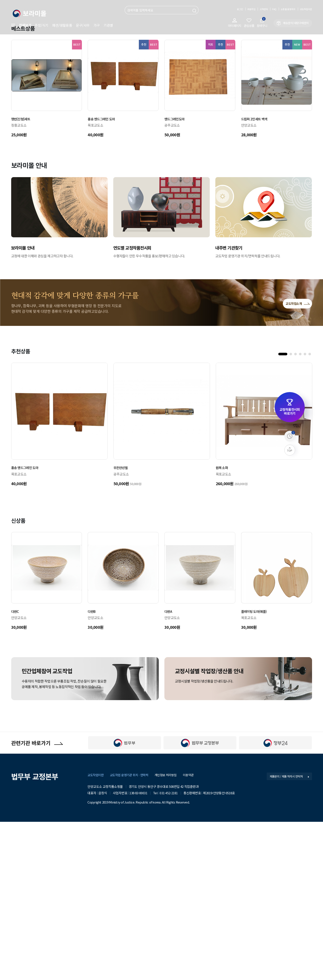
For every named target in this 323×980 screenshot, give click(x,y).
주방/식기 (41, 25)
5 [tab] (306, 511)
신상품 (20, 676)
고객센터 (253, 9)
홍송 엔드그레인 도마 (104, 275)
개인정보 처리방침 (170, 933)
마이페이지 (230, 23)
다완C (16, 767)
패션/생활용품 (62, 25)
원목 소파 (223, 624)
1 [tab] (280, 511)
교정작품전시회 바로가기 (290, 407)
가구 (97, 25)
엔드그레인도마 (177, 275)
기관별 (108, 25)
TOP (290, 450)
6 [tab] (311, 511)
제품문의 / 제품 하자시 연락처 (288, 934)
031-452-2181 (169, 951)
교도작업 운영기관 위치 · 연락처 (132, 933)
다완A (169, 767)
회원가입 (239, 9)
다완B (92, 767)
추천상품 (23, 507)
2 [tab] (292, 511)
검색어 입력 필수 (125, 6)
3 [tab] (296, 511)
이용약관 (194, 933)
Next (276, 81)
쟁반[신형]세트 (23, 275)
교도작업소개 (293, 458)
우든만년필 (122, 624)
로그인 (225, 9)
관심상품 (247, 23)
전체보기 (21, 25)
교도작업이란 (304, 9)
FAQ (266, 9)
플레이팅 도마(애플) (257, 767)
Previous (47, 81)
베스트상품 (26, 184)
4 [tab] (301, 511)
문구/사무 (83, 25)
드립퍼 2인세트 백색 (257, 275)
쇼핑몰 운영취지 (282, 9)
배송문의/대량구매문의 (293, 23)
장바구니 (262, 23)
